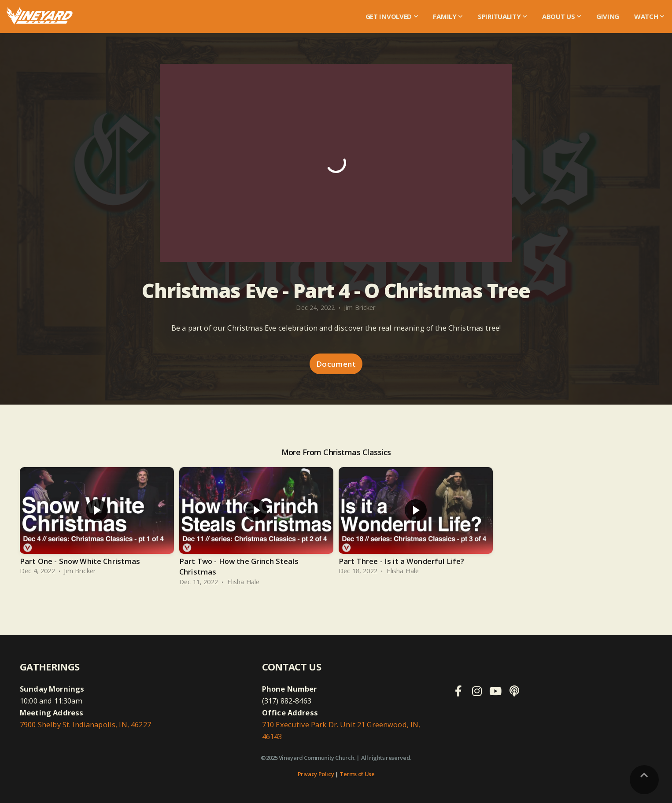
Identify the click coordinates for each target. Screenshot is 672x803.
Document (336, 364)
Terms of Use (357, 774)
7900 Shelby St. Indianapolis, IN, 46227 (85, 724)
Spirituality (502, 16)
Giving (608, 16)
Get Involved (392, 16)
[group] (97, 523)
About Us (562, 16)
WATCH (649, 16)
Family (448, 16)
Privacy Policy (316, 774)
